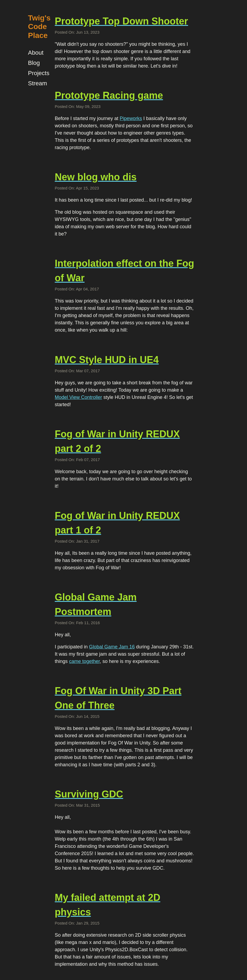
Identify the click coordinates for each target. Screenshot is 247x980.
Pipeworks (131, 118)
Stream (38, 83)
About (36, 53)
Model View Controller (79, 397)
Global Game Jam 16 (112, 647)
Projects (39, 73)
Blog (34, 63)
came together (84, 661)
